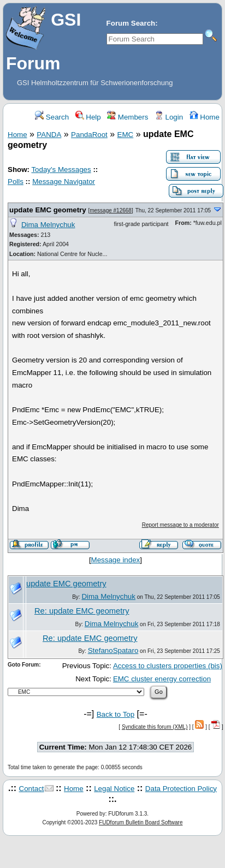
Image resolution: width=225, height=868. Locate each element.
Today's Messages (61, 170)
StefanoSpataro (113, 650)
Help (88, 117)
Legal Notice (114, 789)
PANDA (49, 135)
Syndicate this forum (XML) (155, 727)
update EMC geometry (48, 210)
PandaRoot (89, 135)
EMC (126, 135)
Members (128, 117)
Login (169, 117)
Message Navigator (64, 182)
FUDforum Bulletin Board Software (141, 822)
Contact (32, 789)
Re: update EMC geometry (82, 611)
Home (205, 117)
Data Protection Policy (181, 789)
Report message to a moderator (180, 525)
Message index (116, 560)
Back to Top (116, 714)
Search (52, 117)
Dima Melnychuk (48, 225)
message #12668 (111, 210)
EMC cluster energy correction (162, 679)
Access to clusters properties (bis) (168, 666)
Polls (16, 182)
